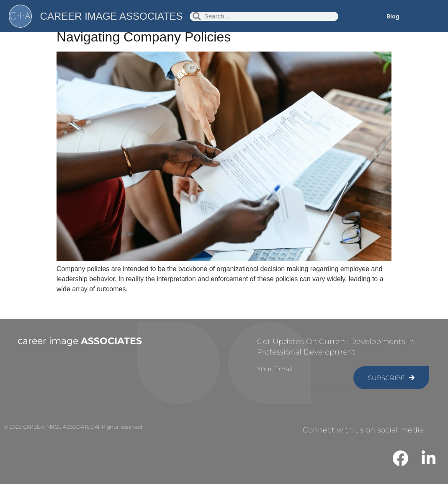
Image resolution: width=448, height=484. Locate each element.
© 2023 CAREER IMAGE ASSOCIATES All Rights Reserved (73, 427)
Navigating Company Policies (144, 37)
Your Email (275, 369)
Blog (393, 16)
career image (80, 341)
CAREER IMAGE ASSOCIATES (112, 16)
